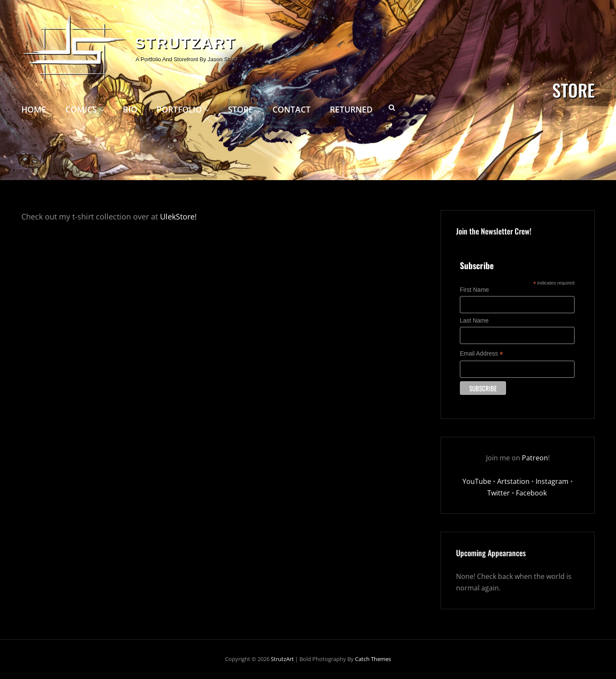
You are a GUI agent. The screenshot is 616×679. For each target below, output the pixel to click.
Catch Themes (373, 659)
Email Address (482, 354)
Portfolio (184, 110)
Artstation (513, 481)
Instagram (552, 481)
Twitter (499, 493)
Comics (86, 110)
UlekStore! (178, 216)
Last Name (474, 320)
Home (34, 110)
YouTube (477, 481)
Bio (130, 110)
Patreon (535, 458)
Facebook (532, 493)
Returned (351, 110)
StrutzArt (185, 43)
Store (241, 110)
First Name (474, 290)
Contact (292, 110)
